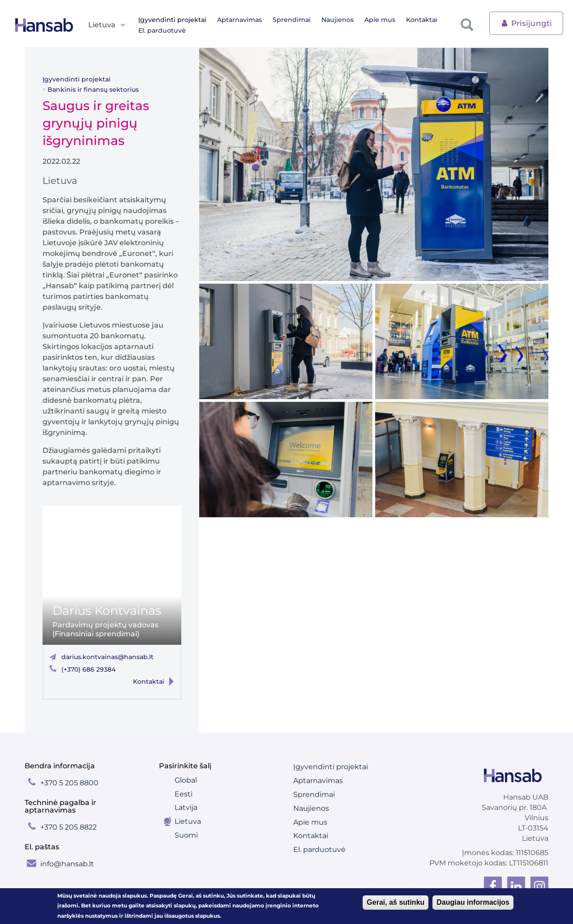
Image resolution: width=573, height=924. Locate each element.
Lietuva (188, 821)
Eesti (184, 794)
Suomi (186, 835)
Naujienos (338, 20)
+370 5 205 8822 (68, 827)
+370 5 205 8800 (69, 783)
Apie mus (380, 20)
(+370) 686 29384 (88, 669)
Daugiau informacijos (473, 902)
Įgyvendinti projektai (172, 20)
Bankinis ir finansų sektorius (93, 89)
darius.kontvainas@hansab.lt (107, 657)
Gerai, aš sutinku (396, 902)
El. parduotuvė (162, 30)
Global (186, 780)
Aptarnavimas (239, 20)
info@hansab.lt (67, 864)
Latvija (186, 807)
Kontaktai (422, 20)
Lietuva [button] (107, 25)
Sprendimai (292, 20)
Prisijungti (526, 23)
